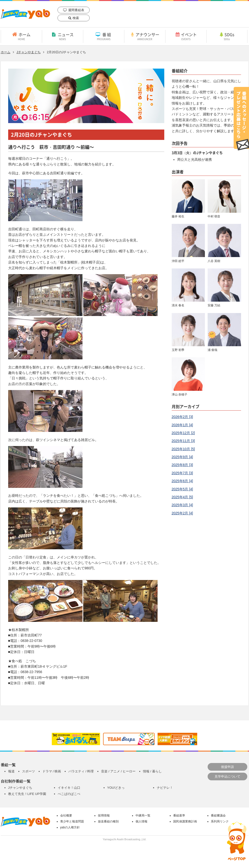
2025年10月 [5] (183, 449)
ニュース (63, 36)
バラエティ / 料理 (81, 771)
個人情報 (141, 821)
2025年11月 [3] (183, 441)
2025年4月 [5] (182, 497)
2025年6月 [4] (182, 481)
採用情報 (104, 815)
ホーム (21, 36)
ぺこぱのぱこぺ (69, 794)
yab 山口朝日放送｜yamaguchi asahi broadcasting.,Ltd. (25, 14)
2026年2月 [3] (182, 417)
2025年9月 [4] (182, 457)
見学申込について (227, 776)
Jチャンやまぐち (29, 52)
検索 (76, 18)
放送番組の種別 (108, 821)
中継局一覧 (143, 815)
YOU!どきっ (116, 788)
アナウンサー (145, 36)
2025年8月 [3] (182, 465)
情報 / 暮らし (152, 771)
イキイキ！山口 (69, 788)
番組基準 (179, 815)
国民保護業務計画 (185, 821)
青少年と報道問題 (72, 821)
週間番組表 (76, 10)
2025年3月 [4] (182, 505)
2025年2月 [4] (182, 513)
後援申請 (227, 767)
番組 (104, 36)
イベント (186, 36)
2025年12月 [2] (183, 433)
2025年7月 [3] (182, 473)
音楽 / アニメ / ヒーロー (118, 771)
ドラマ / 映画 (52, 771)
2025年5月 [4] (182, 489)
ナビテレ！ (165, 788)
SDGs (227, 36)
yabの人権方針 (70, 827)
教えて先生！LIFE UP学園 (27, 794)
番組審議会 (218, 815)
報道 (11, 771)
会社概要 (66, 815)
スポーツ (28, 771)
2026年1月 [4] (182, 425)
